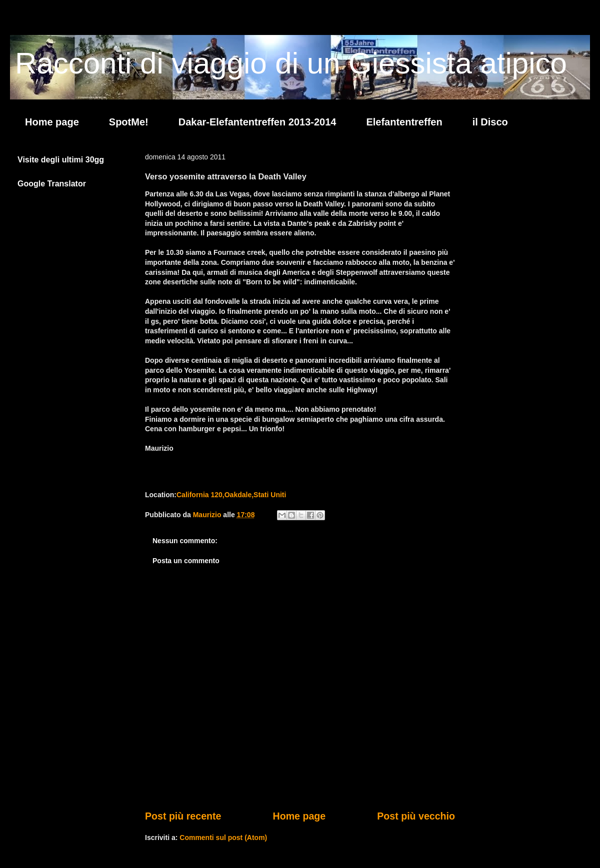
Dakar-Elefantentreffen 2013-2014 (257, 122)
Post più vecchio (416, 816)
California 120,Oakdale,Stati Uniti (231, 495)
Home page (52, 122)
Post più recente (183, 816)
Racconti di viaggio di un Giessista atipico (291, 63)
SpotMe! (129, 122)
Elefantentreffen (404, 122)
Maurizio (208, 515)
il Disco (490, 122)
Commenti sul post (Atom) (223, 838)
